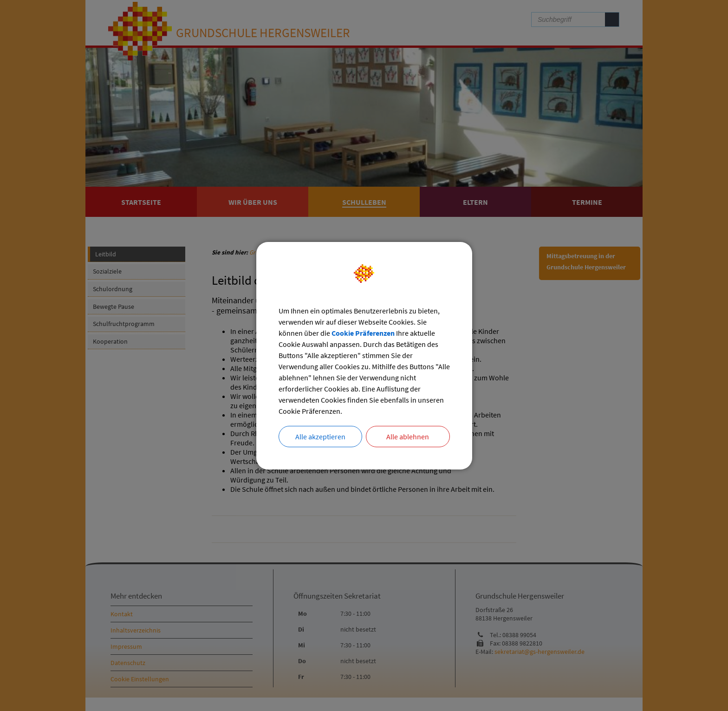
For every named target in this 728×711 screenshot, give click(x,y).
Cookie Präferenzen (363, 333)
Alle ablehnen (408, 437)
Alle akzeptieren (320, 437)
